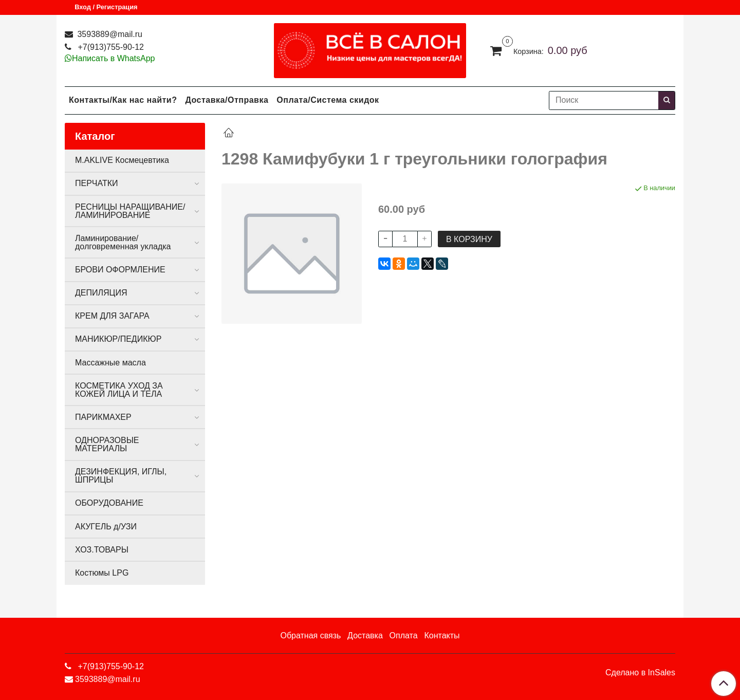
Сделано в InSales (640, 673)
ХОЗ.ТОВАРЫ (102, 550)
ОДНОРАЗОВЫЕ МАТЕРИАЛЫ (107, 444)
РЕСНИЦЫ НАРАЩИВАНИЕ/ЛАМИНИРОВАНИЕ (130, 211)
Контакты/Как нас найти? (123, 100)
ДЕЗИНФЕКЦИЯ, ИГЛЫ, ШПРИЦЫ (121, 476)
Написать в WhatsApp (113, 58)
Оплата (404, 635)
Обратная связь (310, 635)
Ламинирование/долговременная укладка (123, 242)
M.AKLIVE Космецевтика (122, 160)
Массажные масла (110, 363)
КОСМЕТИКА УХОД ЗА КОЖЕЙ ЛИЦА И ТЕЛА (119, 390)
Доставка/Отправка (227, 100)
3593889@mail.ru (109, 34)
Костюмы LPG (102, 573)
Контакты (442, 635)
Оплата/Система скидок (328, 100)
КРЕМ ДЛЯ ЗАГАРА (112, 316)
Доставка (365, 635)
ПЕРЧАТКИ (97, 183)
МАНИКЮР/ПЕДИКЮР (118, 339)
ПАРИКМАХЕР (103, 417)
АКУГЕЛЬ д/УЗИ (106, 527)
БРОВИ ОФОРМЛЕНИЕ (120, 270)
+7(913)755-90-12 (110, 47)
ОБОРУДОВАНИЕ (109, 503)
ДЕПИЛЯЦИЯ (101, 293)
